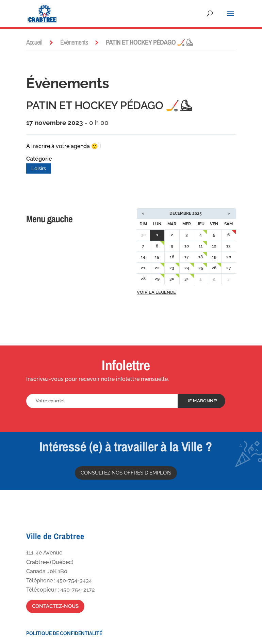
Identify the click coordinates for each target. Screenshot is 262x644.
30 (172, 279)
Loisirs (39, 168)
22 (157, 268)
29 (157, 279)
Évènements (74, 42)
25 (201, 268)
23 (172, 268)
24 (187, 268)
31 (187, 279)
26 (214, 268)
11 (201, 246)
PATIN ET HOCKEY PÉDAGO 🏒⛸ (110, 105)
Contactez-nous (55, 606)
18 (201, 257)
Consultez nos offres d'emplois (126, 473)
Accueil (34, 42)
